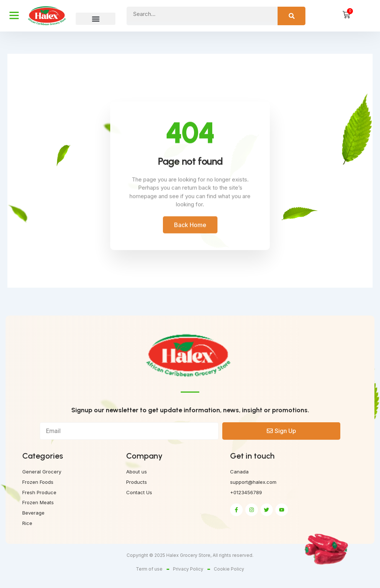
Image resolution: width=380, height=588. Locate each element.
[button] (96, 19)
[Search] (291, 16)
